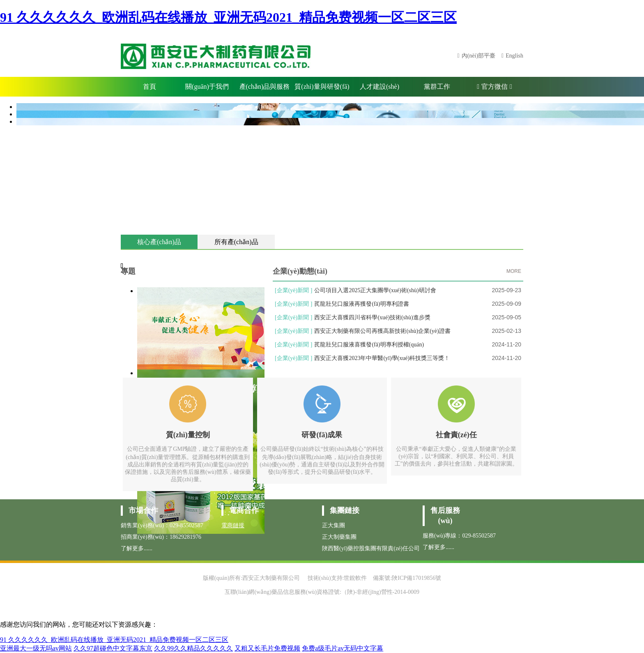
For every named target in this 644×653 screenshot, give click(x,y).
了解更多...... (137, 548)
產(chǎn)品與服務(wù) (265, 90)
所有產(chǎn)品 (236, 242)
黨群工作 (437, 87)
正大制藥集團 (339, 537)
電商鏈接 (233, 525)
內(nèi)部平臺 (478, 56)
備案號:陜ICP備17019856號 (407, 578)
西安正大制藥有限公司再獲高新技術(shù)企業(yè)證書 (382, 331)
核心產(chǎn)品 (159, 242)
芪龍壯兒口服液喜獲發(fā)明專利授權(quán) (369, 345)
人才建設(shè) (379, 87)
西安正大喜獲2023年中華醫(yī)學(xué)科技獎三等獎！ (382, 358)
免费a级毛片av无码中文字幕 (343, 648)
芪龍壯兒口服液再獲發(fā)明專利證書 (361, 304)
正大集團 (333, 525)
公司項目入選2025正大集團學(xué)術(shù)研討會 (375, 290)
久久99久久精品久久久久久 (193, 648)
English (514, 56)
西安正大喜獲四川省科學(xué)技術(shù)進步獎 (372, 317)
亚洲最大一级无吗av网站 (36, 648)
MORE (514, 271)
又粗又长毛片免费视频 (267, 648)
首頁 (149, 87)
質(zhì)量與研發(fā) (322, 87)
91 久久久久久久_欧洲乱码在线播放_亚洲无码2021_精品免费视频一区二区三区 (228, 17)
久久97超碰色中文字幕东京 (113, 648)
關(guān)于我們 (207, 87)
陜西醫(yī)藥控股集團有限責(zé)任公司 (371, 548)
